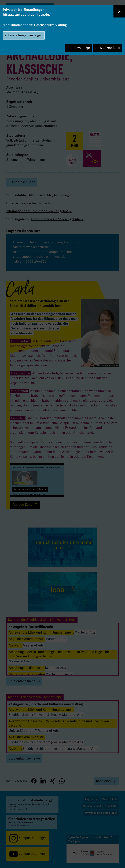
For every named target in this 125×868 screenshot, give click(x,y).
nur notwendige (78, 48)
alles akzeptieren (107, 48)
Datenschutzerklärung (50, 25)
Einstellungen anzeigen (25, 36)
